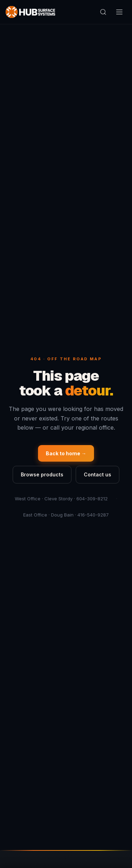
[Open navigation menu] (119, 12)
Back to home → (66, 453)
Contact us (98, 474)
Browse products (42, 474)
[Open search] (103, 12)
